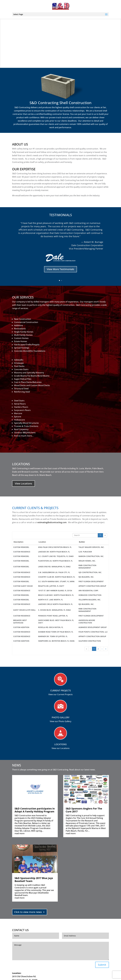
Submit (102, 965)
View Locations (23, 483)
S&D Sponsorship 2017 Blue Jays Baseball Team (34, 880)
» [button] (106, 649)
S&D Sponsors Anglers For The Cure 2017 (84, 810)
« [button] (86, 649)
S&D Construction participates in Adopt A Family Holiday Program (35, 810)
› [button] (102, 649)
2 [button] (98, 649)
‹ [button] (90, 649)
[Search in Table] (85, 535)
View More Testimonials (60, 271)
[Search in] (105, 535)
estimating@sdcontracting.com (52, 522)
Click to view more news (28, 912)
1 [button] (94, 649)
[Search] (100, 535)
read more (20, 833)
